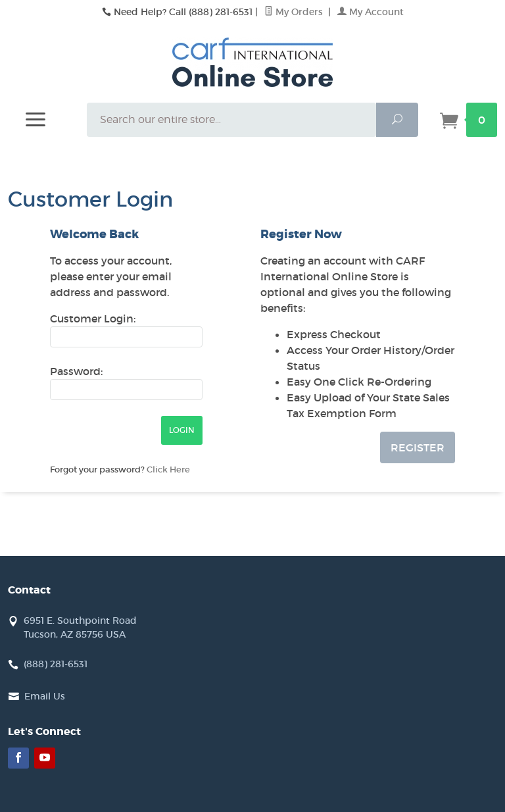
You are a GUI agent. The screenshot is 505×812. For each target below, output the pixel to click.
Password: (76, 371)
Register (418, 447)
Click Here (168, 469)
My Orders (295, 12)
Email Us (45, 696)
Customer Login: (93, 318)
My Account (371, 12)
